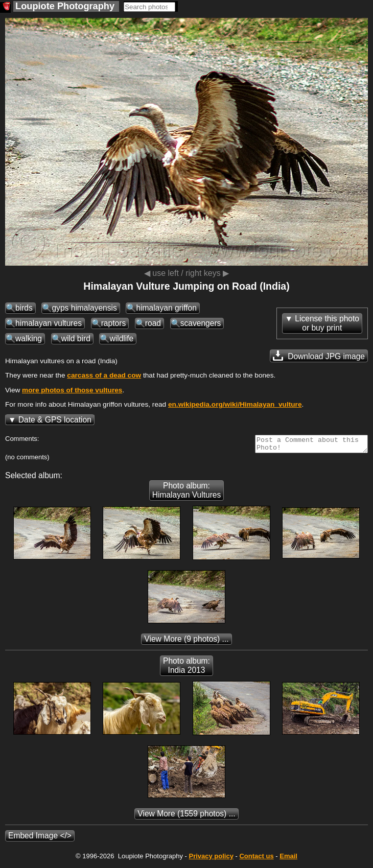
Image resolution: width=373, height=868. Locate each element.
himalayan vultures (49, 323)
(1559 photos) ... (186, 817)
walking (29, 338)
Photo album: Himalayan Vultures (187, 493)
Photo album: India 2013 (186, 668)
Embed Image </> (40, 839)
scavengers (201, 323)
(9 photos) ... (186, 642)
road (153, 323)
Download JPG (319, 356)
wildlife (121, 338)
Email (288, 859)
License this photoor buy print (327, 323)
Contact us (256, 859)
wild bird (76, 338)
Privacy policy (211, 859)
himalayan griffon (166, 308)
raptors (114, 323)
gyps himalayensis (84, 308)
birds (24, 308)
